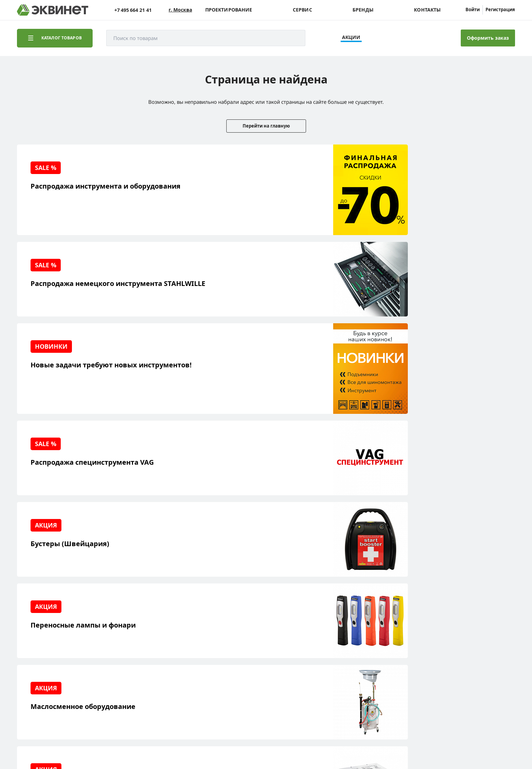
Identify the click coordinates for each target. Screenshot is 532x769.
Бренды (363, 10)
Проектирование (229, 10)
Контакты (427, 10)
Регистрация (500, 9)
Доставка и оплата (49, 681)
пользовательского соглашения (188, 743)
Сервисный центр (48, 649)
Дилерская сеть (109, 660)
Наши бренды (44, 670)
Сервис (302, 10)
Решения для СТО (48, 639)
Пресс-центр (105, 639)
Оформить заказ (488, 38)
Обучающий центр (49, 660)
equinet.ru (171, 712)
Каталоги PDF (106, 649)
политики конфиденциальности (114, 743)
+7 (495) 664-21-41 (486, 638)
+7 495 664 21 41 (133, 10)
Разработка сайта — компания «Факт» (466, 714)
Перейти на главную (266, 126)
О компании (104, 628)
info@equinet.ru (488, 629)
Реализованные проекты (56, 628)
